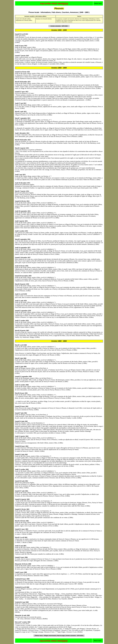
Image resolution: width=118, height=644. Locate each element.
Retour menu (98, 3)
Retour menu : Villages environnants (46, 636)
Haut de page (61, 636)
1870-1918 (65, 26)
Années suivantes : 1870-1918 (74, 636)
